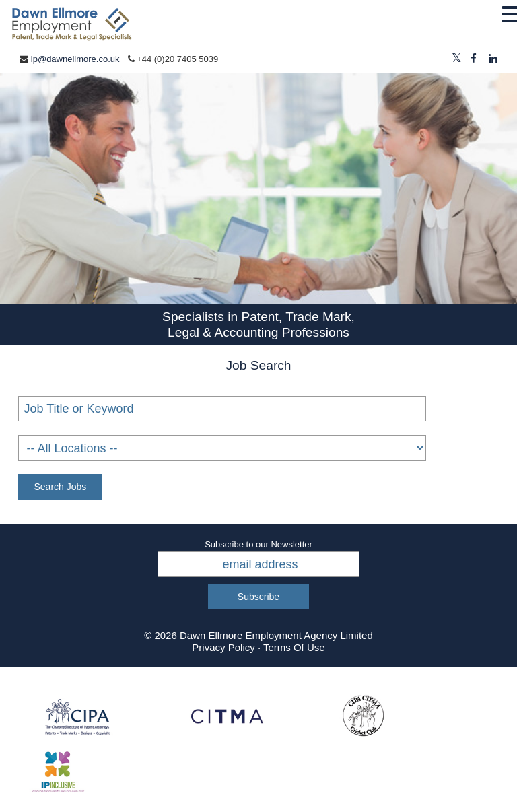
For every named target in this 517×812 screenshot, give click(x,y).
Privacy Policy (223, 647)
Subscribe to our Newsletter (258, 544)
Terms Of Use (294, 647)
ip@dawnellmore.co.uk (75, 59)
